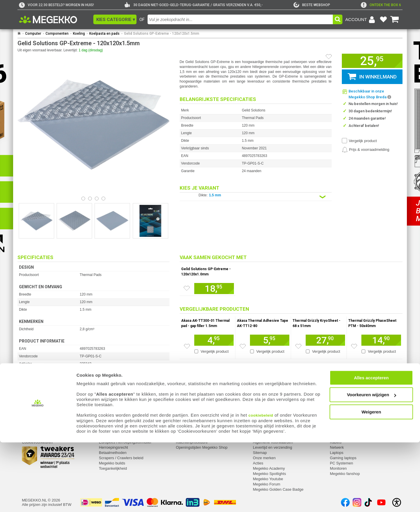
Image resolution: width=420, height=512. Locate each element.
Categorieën (341, 419)
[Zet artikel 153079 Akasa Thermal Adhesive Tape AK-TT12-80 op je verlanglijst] (243, 346)
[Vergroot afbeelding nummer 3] (150, 221)
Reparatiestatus (112, 432)
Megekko (261, 419)
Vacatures (261, 432)
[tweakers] (312, 5)
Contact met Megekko (194, 432)
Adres (181, 426)
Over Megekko (265, 426)
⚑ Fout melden (31, 398)
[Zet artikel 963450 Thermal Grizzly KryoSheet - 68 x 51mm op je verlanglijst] (298, 346)
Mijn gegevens (35, 419)
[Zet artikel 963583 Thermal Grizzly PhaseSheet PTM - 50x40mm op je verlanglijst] (354, 346)
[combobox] (240, 19)
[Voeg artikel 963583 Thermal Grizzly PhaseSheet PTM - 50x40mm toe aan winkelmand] (381, 340)
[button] (115, 19)
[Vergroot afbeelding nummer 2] (112, 221)
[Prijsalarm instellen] (366, 150)
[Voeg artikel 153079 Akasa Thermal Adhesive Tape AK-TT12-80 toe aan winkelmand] (270, 340)
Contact (183, 419)
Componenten (57, 34)
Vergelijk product (363, 141)
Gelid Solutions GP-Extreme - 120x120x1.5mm (162, 34)
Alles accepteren (371, 447)
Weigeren (371, 481)
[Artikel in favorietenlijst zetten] (329, 57)
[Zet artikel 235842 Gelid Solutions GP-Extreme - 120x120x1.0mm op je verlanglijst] (187, 288)
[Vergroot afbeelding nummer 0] (36, 221)
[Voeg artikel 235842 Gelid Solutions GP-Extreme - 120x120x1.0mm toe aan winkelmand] (214, 289)
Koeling (79, 34)
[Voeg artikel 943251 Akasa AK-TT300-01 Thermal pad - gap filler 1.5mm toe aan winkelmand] (214, 340)
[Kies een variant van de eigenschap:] (256, 197)
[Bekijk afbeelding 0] (83, 199)
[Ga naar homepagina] (55, 20)
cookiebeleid (261, 485)
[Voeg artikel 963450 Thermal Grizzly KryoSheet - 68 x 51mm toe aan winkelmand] (325, 340)
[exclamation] (381, 5)
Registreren (32, 432)
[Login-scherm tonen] (361, 20)
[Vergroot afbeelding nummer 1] (74, 221)
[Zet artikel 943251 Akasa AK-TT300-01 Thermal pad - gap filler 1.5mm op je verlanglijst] (187, 346)
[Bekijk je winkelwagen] (395, 20)
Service (106, 419)
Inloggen (29, 426)
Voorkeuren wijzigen (371, 464)
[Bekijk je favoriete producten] (383, 20)
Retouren (107, 426)
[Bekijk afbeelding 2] (97, 199)
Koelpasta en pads (104, 34)
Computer (33, 34)
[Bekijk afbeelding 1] (90, 199)
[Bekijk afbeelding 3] (103, 199)
